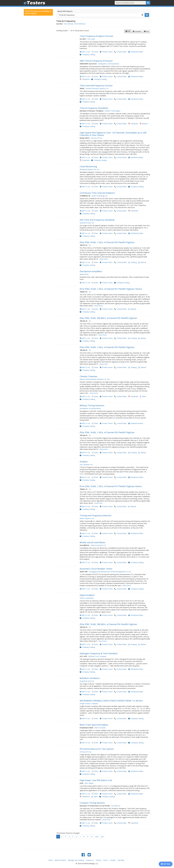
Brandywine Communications (109, 64)
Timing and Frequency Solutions (95, 515)
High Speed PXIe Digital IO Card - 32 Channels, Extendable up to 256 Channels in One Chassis (113, 134)
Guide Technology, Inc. (100, 196)
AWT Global (89, 783)
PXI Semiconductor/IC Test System (97, 749)
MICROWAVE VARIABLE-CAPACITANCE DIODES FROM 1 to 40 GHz (111, 701)
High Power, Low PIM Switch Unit (96, 780)
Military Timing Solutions (92, 405)
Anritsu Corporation (87, 598)
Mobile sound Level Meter (92, 542)
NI (90, 245)
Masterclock (84, 274)
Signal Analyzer (87, 595)
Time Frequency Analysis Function (96, 36)
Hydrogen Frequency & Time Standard (98, 653)
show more (104, 259)
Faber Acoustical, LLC (98, 545)
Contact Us (90, 860)
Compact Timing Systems (92, 803)
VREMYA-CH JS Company (97, 656)
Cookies (113, 860)
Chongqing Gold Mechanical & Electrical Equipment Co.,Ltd (110, 572)
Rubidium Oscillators (90, 678)
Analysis (84, 462)
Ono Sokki (91, 39)
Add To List (86, 52)
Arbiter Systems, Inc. (87, 518)
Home (50, 860)
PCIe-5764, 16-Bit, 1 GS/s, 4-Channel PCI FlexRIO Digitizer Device (111, 289)
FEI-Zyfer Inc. (116, 806)
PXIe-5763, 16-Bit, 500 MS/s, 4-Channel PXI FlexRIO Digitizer (108, 318)
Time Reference (80, 24)
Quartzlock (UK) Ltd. (87, 223)
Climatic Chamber (89, 376)
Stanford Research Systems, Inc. (97, 88)
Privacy (98, 860)
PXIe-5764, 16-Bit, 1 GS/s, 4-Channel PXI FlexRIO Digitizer (107, 242)
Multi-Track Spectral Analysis (94, 725)
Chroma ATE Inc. (97, 138)
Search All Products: (65, 11)
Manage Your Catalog (76, 860)
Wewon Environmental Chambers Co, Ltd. (95, 379)
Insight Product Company (89, 703)
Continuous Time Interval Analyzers (97, 193)
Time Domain (68, 24)
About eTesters (60, 860)
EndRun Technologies (113, 111)
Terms (105, 860)
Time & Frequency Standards (94, 108)
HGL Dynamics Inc (86, 464)
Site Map (121, 860)
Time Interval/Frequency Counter (96, 86)
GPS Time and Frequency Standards (97, 220)
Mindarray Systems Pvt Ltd (89, 169)
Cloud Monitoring (88, 166)
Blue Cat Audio (100, 728)
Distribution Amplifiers (91, 271)
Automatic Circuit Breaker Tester (96, 569)
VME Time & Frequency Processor (96, 61)
